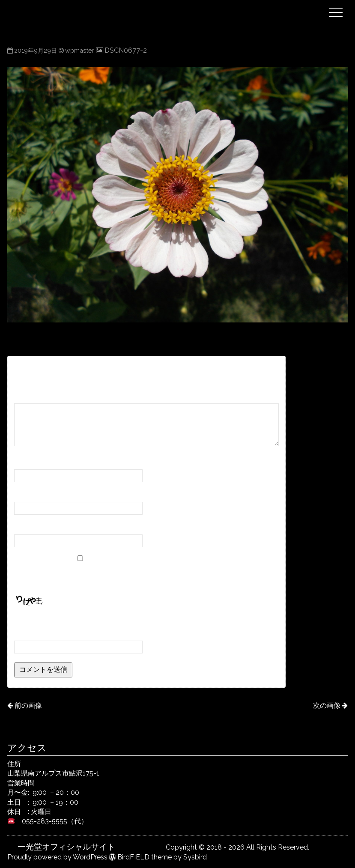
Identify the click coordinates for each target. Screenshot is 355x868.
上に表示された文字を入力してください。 (79, 621)
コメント (32, 395)
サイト (24, 526)
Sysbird (195, 857)
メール (29, 494)
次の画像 (327, 705)
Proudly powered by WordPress (57, 857)
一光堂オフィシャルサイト (171, 6)
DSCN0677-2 (126, 50)
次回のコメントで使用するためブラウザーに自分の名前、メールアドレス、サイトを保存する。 (144, 576)
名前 (25, 461)
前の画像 (28, 705)
